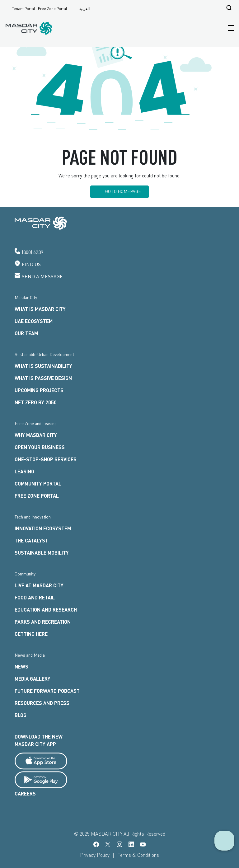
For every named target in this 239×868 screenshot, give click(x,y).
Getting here (31, 634)
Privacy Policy (95, 855)
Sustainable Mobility (42, 553)
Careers (25, 793)
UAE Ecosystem (34, 321)
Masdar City (26, 297)
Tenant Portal (23, 9)
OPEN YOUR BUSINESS (40, 447)
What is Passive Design (43, 378)
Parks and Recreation (43, 622)
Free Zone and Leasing (36, 423)
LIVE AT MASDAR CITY (39, 585)
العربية (84, 9)
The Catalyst (31, 540)
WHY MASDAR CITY (36, 435)
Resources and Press (42, 703)
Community (25, 574)
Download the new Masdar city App (39, 740)
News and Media (30, 655)
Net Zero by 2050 (36, 402)
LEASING (24, 471)
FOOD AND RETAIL (35, 597)
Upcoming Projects (39, 390)
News (21, 666)
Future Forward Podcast (47, 691)
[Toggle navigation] (229, 28)
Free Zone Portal (53, 9)
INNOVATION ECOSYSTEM (43, 528)
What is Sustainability (43, 366)
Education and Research (46, 610)
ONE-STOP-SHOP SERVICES (46, 459)
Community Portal (38, 483)
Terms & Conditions (138, 855)
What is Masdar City (40, 309)
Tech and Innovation (33, 517)
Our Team (26, 333)
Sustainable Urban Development (44, 354)
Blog (21, 715)
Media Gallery (33, 679)
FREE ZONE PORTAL (37, 496)
